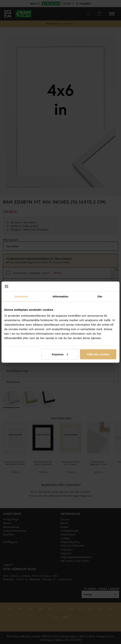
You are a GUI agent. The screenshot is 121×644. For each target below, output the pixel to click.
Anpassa (60, 354)
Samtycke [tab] (21, 296)
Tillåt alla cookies (98, 354)
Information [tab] (60, 296)
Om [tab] (100, 296)
